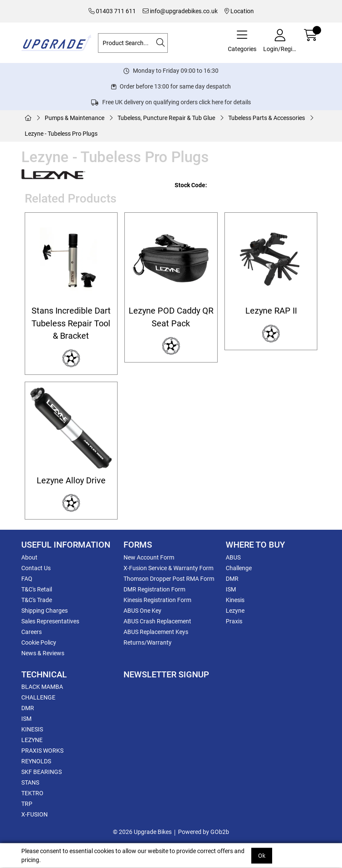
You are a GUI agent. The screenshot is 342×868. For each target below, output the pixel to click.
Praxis (234, 621)
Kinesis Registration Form (157, 600)
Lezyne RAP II (271, 311)
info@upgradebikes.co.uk (180, 11)
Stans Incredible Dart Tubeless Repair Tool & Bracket (71, 323)
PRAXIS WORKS (42, 751)
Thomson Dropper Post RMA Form (169, 579)
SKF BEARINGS (42, 772)
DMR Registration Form (154, 589)
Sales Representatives (50, 621)
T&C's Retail (37, 589)
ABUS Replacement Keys (156, 632)
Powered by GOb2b (204, 832)
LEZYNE (32, 740)
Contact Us (36, 568)
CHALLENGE (38, 697)
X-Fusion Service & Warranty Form (168, 568)
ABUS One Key (142, 611)
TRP (27, 804)
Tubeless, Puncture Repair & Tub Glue (166, 118)
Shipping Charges (45, 611)
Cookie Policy (39, 642)
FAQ (27, 579)
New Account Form (149, 557)
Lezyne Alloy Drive (71, 481)
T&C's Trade (37, 600)
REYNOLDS (36, 761)
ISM (231, 589)
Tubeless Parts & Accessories (267, 118)
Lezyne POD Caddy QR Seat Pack (171, 317)
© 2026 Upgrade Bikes (142, 832)
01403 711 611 (112, 11)
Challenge (239, 568)
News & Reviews (43, 653)
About (29, 557)
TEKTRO (32, 793)
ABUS (233, 557)
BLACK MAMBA (42, 687)
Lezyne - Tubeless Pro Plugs (61, 134)
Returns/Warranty (148, 642)
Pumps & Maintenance (75, 118)
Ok (262, 856)
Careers (32, 632)
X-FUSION (34, 814)
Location (239, 11)
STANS (30, 782)
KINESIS (32, 729)
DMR (232, 579)
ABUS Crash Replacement (157, 621)
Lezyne (235, 611)
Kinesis (235, 600)
